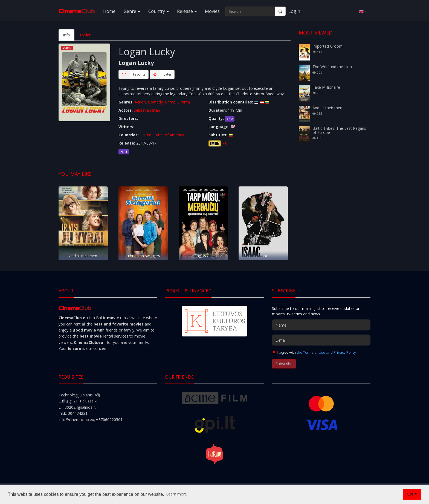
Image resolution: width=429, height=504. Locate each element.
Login (294, 11)
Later (161, 74)
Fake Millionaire (326, 87)
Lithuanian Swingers (143, 256)
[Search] (280, 11)
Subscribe (284, 364)
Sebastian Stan (147, 110)
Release (187, 11)
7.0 (225, 143)
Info (66, 35)
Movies (212, 11)
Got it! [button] (412, 494)
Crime (170, 102)
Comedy (155, 102)
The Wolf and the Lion (332, 67)
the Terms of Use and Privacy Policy (326, 352)
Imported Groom (327, 46)
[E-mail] (321, 340)
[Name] (321, 325)
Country (159, 11)
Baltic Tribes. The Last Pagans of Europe (339, 130)
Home (109, 11)
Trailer (85, 35)
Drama (184, 102)
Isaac (263, 256)
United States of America (162, 135)
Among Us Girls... (203, 256)
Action (140, 102)
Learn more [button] (176, 494)
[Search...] (250, 11)
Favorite (132, 74)
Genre (132, 11)
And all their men (83, 256)
